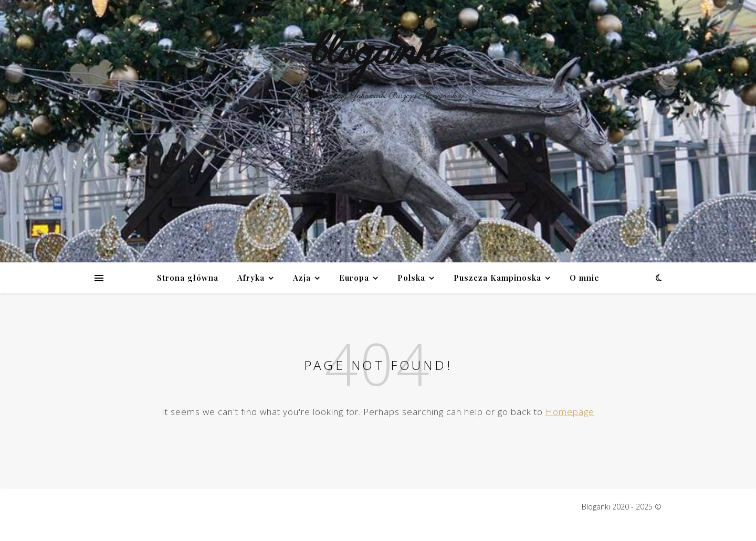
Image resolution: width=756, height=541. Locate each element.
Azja (302, 278)
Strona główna (188, 278)
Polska (411, 278)
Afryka (251, 278)
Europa (354, 278)
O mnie (585, 278)
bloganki (378, 52)
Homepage (570, 412)
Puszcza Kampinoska (497, 278)
